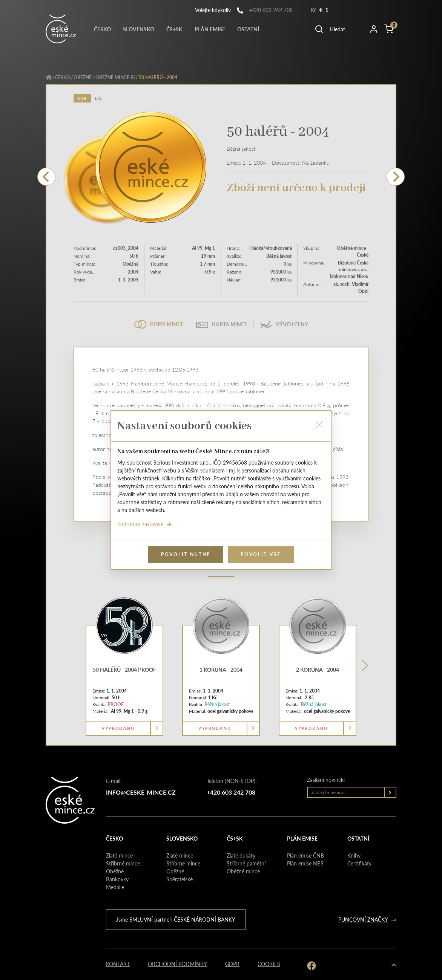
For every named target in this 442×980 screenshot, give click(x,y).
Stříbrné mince (123, 863)
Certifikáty (359, 863)
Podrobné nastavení (144, 524)
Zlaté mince (119, 855)
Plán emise (210, 29)
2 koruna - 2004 (318, 670)
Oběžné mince (243, 871)
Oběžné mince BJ (115, 77)
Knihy (354, 855)
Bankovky (117, 879)
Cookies (269, 964)
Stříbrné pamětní (246, 863)
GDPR (232, 964)
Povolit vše (261, 554)
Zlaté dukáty (241, 855)
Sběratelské (180, 879)
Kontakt (118, 964)
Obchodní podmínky (177, 964)
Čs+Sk (174, 29)
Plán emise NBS (305, 863)
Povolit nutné (186, 554)
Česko (102, 29)
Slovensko (139, 29)
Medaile (115, 887)
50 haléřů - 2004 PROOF (124, 670)
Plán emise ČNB (305, 855)
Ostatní (248, 29)
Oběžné (83, 77)
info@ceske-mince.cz (141, 792)
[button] (339, 29)
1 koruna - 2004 (221, 670)
